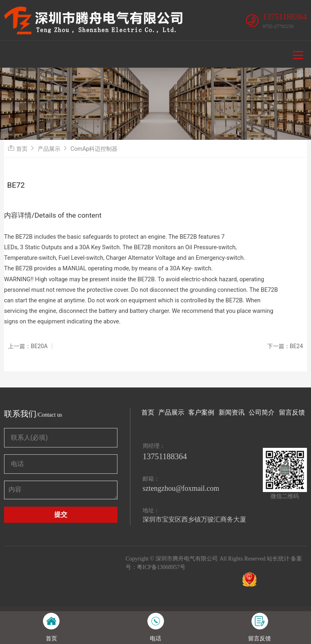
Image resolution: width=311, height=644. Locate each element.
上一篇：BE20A (28, 346)
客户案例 (201, 412)
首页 (22, 149)
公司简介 (262, 412)
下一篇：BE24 (285, 346)
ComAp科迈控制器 (94, 149)
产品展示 (49, 149)
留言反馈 (292, 412)
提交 (61, 515)
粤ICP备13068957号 (161, 567)
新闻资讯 (232, 412)
